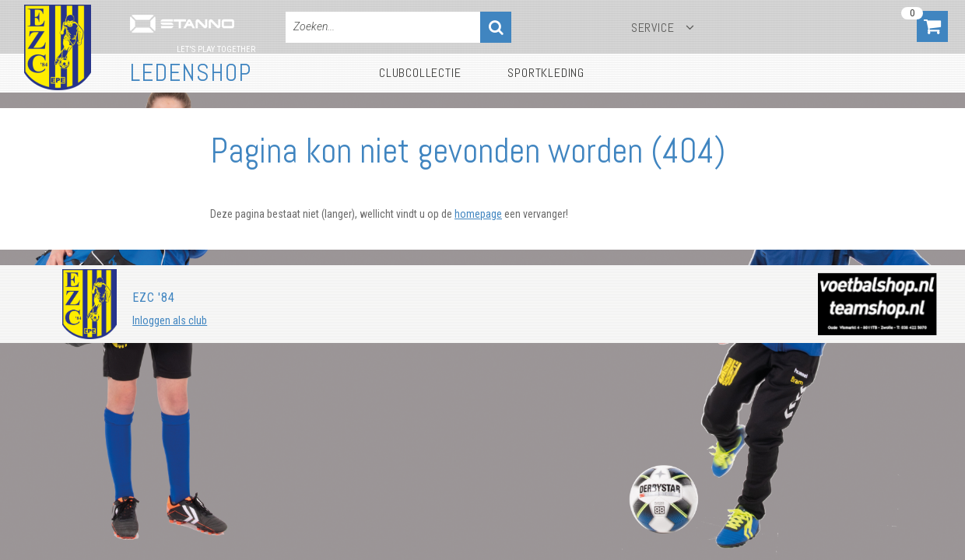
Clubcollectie (420, 73)
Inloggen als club (170, 320)
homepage (478, 214)
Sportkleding (546, 73)
